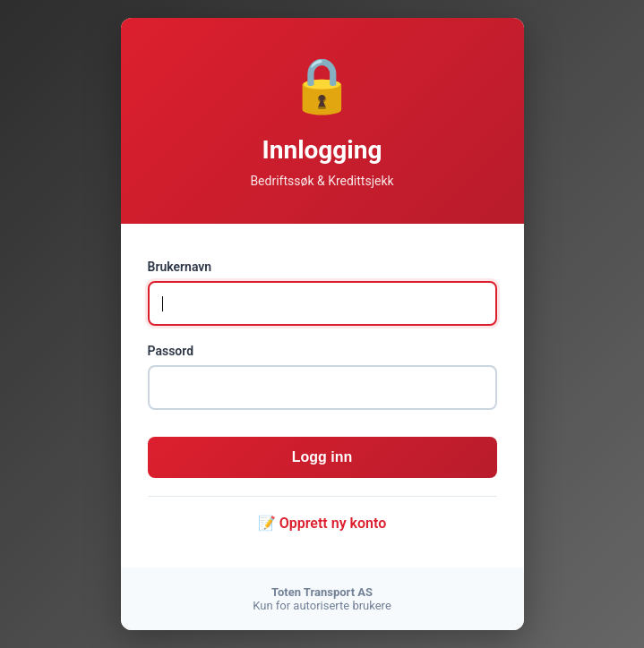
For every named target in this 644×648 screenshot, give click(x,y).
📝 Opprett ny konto (322, 523)
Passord (171, 351)
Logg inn (322, 457)
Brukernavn (180, 267)
